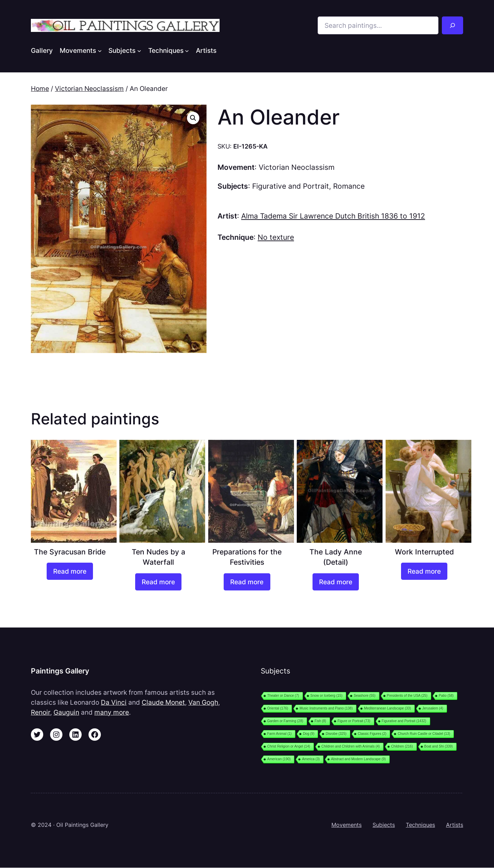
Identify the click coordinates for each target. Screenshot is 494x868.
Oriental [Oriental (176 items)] (278, 708)
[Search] (452, 25)
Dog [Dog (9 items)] (309, 734)
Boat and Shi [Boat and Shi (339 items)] (439, 746)
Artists (455, 825)
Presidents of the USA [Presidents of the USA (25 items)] (407, 696)
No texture (276, 237)
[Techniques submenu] (187, 50)
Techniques (420, 825)
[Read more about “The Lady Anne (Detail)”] (336, 582)
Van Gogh (203, 702)
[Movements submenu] (100, 50)
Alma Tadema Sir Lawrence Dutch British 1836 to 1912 (333, 216)
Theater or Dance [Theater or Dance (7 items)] (283, 696)
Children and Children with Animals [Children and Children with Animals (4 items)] (351, 746)
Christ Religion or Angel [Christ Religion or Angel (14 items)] (289, 746)
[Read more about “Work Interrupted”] (424, 571)
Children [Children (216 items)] (402, 746)
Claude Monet (163, 702)
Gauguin (66, 712)
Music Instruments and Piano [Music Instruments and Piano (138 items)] (326, 708)
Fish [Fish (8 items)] (320, 721)
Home (40, 89)
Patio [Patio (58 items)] (446, 696)
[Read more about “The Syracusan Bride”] (70, 571)
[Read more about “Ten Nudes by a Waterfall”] (158, 582)
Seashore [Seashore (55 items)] (364, 696)
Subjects (384, 825)
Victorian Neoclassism (89, 89)
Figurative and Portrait (291, 186)
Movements (346, 825)
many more (112, 712)
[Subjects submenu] (139, 50)
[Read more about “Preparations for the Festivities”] (247, 582)
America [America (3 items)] (311, 759)
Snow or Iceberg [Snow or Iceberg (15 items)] (326, 696)
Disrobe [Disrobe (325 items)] (336, 734)
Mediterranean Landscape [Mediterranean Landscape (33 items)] (387, 708)
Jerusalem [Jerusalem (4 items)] (433, 708)
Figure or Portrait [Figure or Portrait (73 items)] (354, 721)
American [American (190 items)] (279, 759)
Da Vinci (114, 702)
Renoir (40, 712)
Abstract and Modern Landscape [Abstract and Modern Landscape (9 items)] (358, 759)
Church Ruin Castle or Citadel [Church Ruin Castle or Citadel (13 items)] (424, 734)
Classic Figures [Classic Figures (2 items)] (372, 734)
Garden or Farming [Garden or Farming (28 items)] (285, 721)
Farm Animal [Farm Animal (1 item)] (279, 734)
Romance (349, 186)
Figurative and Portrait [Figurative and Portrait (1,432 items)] (404, 721)
